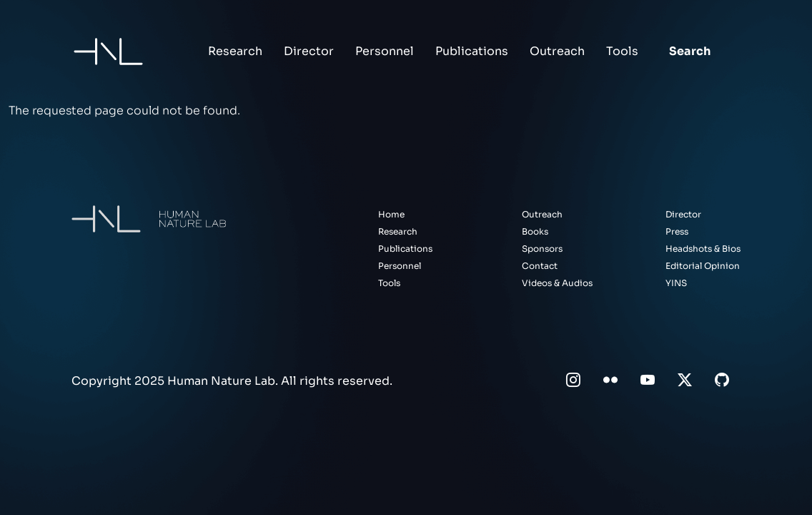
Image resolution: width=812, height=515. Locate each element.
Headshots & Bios (703, 249)
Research (235, 51)
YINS (676, 283)
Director (309, 51)
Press (677, 231)
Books (535, 231)
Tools (622, 51)
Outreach (557, 51)
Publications (472, 51)
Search (690, 51)
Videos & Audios (557, 283)
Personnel (385, 51)
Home (391, 214)
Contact (540, 266)
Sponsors (542, 249)
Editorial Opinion (703, 266)
